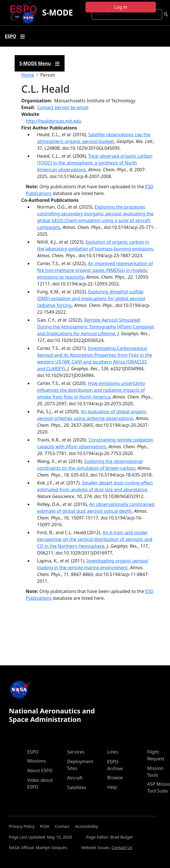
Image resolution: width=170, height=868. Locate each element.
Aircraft (75, 778)
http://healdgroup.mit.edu (54, 121)
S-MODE (57, 12)
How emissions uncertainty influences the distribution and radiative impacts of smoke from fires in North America (91, 390)
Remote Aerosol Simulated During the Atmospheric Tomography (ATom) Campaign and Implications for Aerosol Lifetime (96, 327)
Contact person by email (63, 107)
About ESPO (40, 770)
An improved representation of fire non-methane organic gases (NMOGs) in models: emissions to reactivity (95, 270)
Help (112, 787)
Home (28, 75)
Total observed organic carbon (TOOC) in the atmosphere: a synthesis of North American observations (95, 163)
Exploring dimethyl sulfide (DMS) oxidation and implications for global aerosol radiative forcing (91, 298)
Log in (121, 7)
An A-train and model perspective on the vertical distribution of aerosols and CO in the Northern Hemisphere (95, 539)
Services (76, 752)
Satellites (77, 787)
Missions (37, 761)
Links (113, 752)
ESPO (33, 752)
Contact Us (122, 848)
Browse (115, 778)
